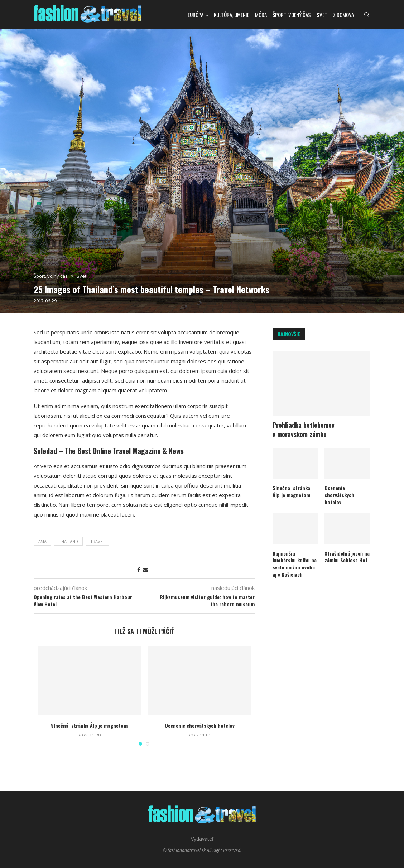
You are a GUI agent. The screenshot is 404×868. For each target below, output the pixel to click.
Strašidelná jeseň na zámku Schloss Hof (347, 557)
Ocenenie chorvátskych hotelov (200, 725)
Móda (261, 15)
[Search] (367, 15)
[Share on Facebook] (139, 570)
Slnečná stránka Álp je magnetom (89, 725)
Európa (196, 15)
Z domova (343, 15)
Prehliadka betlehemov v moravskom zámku (304, 430)
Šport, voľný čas (292, 15)
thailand (68, 541)
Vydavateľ (202, 839)
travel (97, 541)
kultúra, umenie (232, 15)
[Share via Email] (145, 570)
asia (42, 541)
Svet (322, 15)
